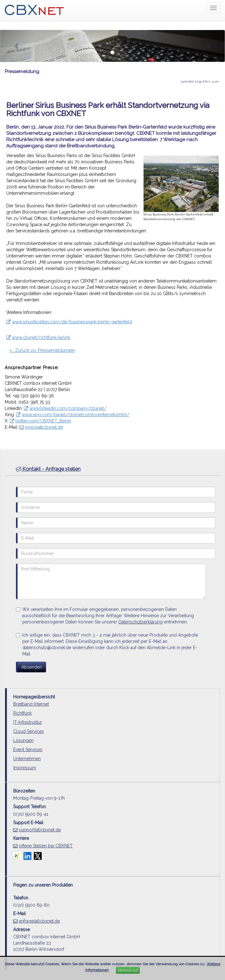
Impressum (25, 768)
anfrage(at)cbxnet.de (39, 921)
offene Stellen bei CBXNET (46, 846)
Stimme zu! (128, 970)
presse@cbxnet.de (44, 427)
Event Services (28, 750)
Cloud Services (29, 731)
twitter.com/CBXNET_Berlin (43, 421)
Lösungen (23, 740)
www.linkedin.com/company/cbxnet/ (68, 408)
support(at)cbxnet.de (40, 830)
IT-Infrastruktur (28, 722)
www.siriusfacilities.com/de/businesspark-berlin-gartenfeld (72, 322)
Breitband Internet (31, 704)
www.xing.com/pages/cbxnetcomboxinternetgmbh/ (76, 415)
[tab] (112, 469)
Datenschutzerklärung (141, 622)
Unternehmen (27, 759)
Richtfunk (22, 713)
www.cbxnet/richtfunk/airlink (41, 337)
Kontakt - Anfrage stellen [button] (48, 469)
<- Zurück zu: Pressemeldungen (42, 350)
